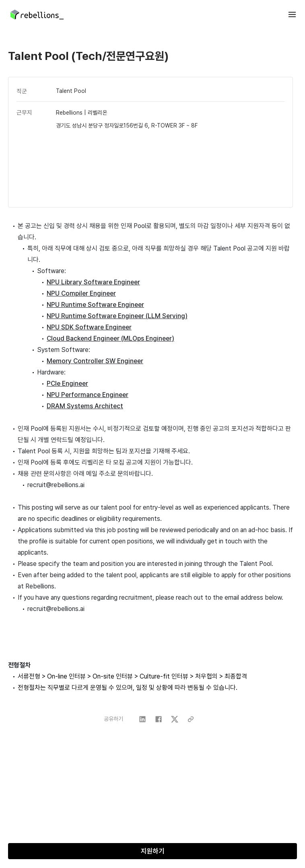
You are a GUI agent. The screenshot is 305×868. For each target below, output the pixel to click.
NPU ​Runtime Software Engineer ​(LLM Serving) (117, 316)
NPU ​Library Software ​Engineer (93, 282)
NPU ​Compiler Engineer (81, 293)
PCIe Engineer (67, 384)
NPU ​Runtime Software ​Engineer (95, 305)
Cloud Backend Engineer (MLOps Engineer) (110, 338)
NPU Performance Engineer (88, 395)
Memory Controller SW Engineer (95, 361)
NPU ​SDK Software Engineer (89, 327)
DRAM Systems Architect (85, 406)
